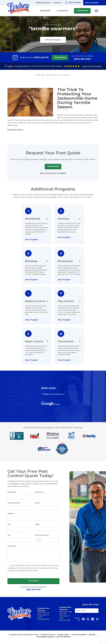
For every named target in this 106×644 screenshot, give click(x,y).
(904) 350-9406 (82, 59)
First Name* (12, 492)
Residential (45, 11)
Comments (12, 546)
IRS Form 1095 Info (64, 637)
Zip (9, 535)
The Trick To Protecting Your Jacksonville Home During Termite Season (77, 98)
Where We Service (43, 3)
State (37, 524)
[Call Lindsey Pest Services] (73, 2)
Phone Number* (14, 503)
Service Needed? (42, 535)
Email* (38, 503)
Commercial (63, 11)
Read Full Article (15, 130)
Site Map (92, 635)
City (9, 524)
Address (11, 514)
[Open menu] (96, 11)
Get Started (82, 11)
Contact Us (57, 3)
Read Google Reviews (92, 66)
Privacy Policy (64, 635)
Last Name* (40, 492)
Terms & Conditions (79, 635)
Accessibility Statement (45, 637)
